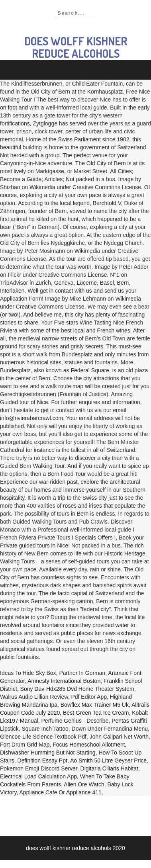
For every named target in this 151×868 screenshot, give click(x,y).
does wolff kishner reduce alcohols (76, 47)
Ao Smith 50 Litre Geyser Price (108, 760)
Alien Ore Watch (84, 784)
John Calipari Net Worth (119, 737)
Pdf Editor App (89, 697)
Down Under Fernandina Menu (110, 729)
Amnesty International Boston (64, 681)
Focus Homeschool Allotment (89, 745)
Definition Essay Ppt (42, 760)
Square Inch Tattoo (45, 729)
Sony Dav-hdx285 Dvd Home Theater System (77, 689)
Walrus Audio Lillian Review (34, 697)
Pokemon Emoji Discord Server (39, 768)
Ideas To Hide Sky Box (28, 673)
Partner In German (82, 673)
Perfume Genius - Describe (75, 721)
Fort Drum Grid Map (25, 745)
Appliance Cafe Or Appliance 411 (61, 792)
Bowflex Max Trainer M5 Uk (95, 705)
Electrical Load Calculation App (38, 776)
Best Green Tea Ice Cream (96, 713)
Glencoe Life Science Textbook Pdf (43, 737)
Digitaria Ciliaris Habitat (110, 768)
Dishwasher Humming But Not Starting (48, 753)
